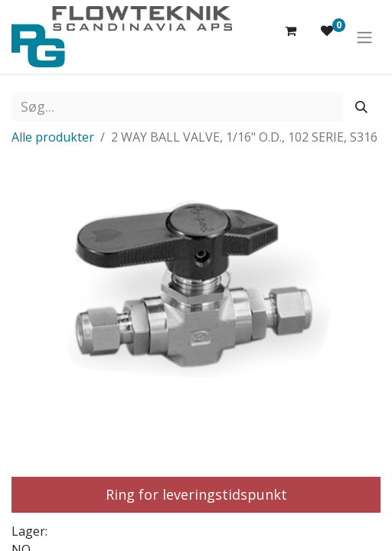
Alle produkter (53, 137)
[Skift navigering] (364, 37)
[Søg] (361, 107)
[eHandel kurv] (290, 37)
